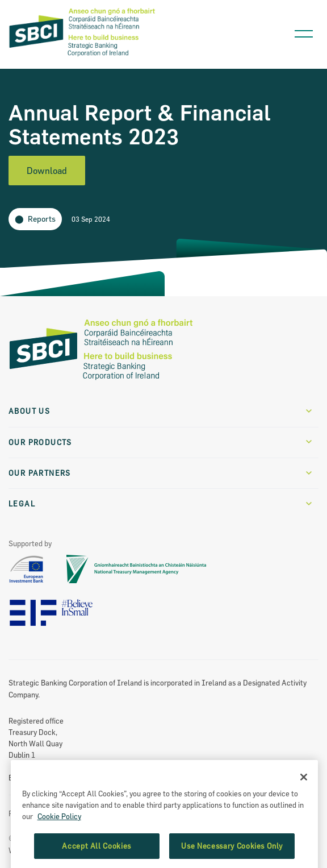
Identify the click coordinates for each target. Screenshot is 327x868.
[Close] (304, 809)
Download (47, 171)
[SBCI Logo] (82, 57)
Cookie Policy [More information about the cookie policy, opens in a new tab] (59, 849)
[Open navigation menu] (304, 31)
